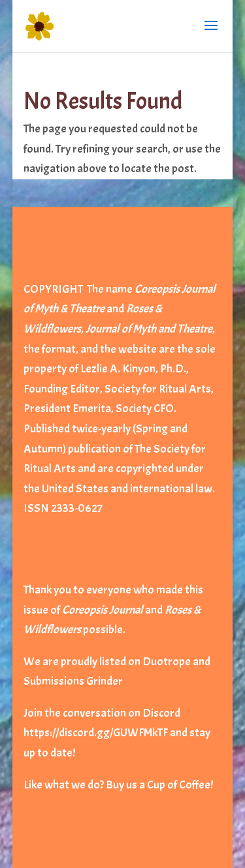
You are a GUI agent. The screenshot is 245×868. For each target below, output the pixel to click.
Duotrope (167, 662)
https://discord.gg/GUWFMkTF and (106, 733)
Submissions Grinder (73, 681)
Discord (161, 713)
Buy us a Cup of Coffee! (159, 785)
